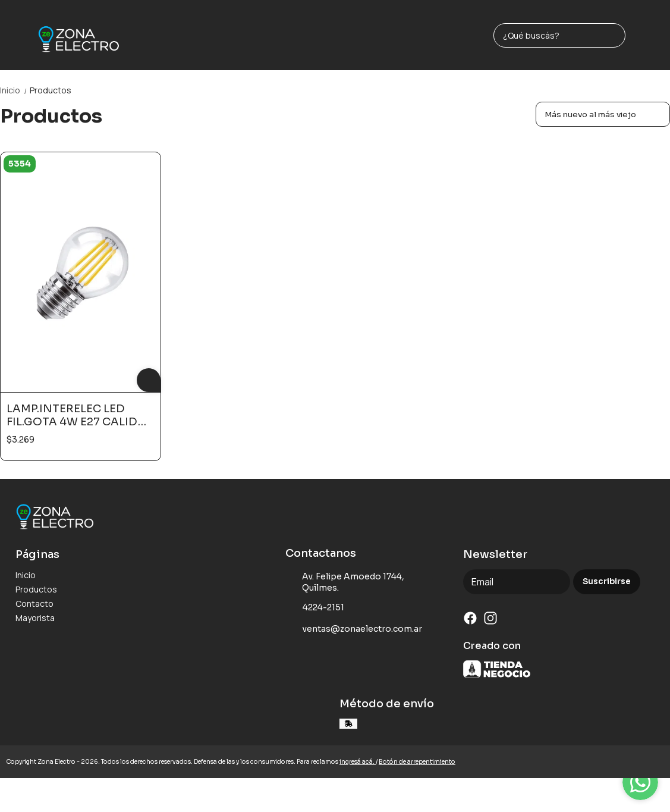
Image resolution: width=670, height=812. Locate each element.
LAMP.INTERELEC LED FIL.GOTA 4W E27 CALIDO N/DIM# (77, 415)
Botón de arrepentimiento (417, 762)
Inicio (15, 90)
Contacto (34, 603)
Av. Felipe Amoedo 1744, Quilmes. (345, 582)
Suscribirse (607, 581)
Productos (51, 90)
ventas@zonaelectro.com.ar (354, 629)
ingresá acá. (358, 762)
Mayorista (35, 618)
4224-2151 (315, 607)
